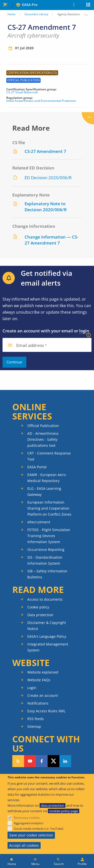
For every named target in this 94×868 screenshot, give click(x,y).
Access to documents (45, 599)
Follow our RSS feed (18, 761)
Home (11, 14)
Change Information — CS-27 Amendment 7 (51, 240)
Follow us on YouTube (30, 761)
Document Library (36, 14)
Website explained (43, 672)
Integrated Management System (48, 647)
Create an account (43, 695)
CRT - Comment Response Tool (49, 456)
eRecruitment (39, 522)
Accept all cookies (24, 845)
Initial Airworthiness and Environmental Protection (41, 101)
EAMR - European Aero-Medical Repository (47, 478)
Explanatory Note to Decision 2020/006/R (46, 207)
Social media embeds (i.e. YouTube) (39, 829)
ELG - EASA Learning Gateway (44, 491)
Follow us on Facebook (42, 761)
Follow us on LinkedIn (65, 761)
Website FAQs (39, 680)
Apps (88, 5)
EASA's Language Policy (47, 636)
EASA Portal (37, 467)
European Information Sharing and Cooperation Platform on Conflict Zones (49, 508)
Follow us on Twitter (54, 761)
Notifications (38, 703)
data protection (53, 805)
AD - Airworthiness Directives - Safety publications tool (43, 439)
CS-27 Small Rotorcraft (22, 92)
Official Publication (43, 426)
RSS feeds (36, 719)
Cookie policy (38, 607)
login (84, 331)
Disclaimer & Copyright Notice (47, 626)
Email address (30, 346)
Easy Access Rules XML (46, 711)
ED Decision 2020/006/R (48, 178)
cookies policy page (64, 811)
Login (32, 688)
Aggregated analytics (29, 823)
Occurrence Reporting (46, 550)
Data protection (40, 615)
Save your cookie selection (31, 835)
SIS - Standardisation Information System (45, 560)
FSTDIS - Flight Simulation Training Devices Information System (49, 536)
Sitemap (34, 726)
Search (59, 864)
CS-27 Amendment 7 (45, 151)
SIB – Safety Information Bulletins (47, 574)
